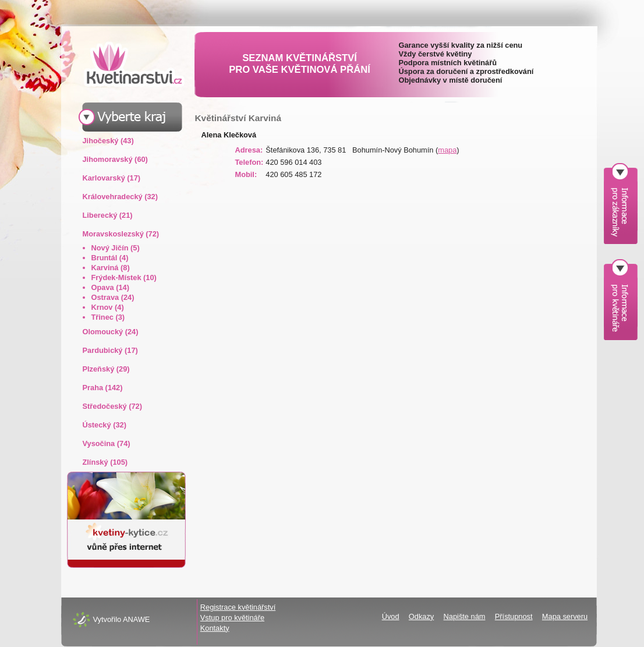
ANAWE (136, 619)
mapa (447, 150)
